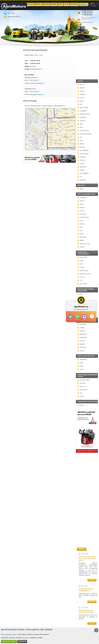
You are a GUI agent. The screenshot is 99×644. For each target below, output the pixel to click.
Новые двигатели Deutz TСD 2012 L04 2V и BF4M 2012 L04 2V (87, 323)
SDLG (5, 101)
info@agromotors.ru (14, 17)
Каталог (38, 620)
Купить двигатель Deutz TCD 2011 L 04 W (87, 507)
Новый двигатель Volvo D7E (86, 213)
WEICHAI (6, 180)
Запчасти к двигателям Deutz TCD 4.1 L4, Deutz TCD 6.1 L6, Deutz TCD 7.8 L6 (87, 365)
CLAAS (5, 98)
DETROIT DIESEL (8, 114)
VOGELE (5, 331)
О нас (25, 627)
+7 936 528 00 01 (87, 13)
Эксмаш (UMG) (8, 380)
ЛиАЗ (5, 369)
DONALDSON (7, 154)
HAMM (5, 328)
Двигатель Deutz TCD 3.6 (88, 526)
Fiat (4, 230)
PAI (4, 177)
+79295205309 (70, 317)
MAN (5, 234)
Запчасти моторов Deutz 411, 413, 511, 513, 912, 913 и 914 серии (87, 474)
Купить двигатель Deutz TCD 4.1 (86, 174)
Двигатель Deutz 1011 (87, 544)
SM (4, 137)
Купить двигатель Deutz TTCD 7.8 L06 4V (86, 112)
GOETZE (6, 160)
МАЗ (4, 124)
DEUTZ (5, 85)
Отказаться (22, 641)
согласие (25, 638)
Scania (5, 247)
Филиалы (39, 627)
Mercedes (6, 237)
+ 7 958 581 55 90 (34, 63)
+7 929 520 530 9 (34, 91)
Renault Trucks (8, 244)
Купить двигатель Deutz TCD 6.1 (86, 134)
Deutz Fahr (6, 257)
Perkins (5, 224)
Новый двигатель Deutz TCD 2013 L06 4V (87, 279)
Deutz (5, 189)
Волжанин (6, 359)
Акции (38, 623)
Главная (26, 620)
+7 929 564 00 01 (87, 15)
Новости (26, 623)
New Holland (7, 271)
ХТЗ (4, 280)
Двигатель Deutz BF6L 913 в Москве (87, 194)
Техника (38, 625)
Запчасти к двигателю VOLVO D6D (88, 395)
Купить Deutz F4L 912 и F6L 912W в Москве (87, 154)
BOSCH (5, 144)
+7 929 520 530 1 (34, 80)
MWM (5, 240)
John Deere (7, 284)
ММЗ (5, 204)
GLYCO (5, 163)
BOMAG (5, 344)
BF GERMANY (7, 150)
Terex (5, 396)
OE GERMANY (7, 173)
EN (91, 6)
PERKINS (6, 94)
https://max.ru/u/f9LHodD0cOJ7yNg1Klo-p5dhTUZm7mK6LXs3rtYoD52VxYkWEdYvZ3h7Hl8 (85, 317)
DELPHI (5, 88)
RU (95, 6)
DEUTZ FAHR (7, 108)
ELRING (5, 147)
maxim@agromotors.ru (37, 83)
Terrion (5, 277)
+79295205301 (77, 317)
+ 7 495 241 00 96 (34, 61)
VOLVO (5, 91)
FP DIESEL (6, 157)
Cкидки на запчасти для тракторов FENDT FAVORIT (87, 566)
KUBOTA (6, 121)
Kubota (5, 207)
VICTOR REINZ (7, 131)
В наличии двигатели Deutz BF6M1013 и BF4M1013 (88, 234)
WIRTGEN (6, 334)
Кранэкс (6, 386)
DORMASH (6, 337)
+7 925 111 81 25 (87, 11)
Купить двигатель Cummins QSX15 (86, 91)
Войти (92, 4)
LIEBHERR (6, 117)
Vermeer (6, 383)
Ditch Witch (7, 390)
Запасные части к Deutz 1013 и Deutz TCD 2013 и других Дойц (87, 447)
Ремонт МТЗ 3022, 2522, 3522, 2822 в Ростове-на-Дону (88, 60)
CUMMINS (6, 111)
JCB (4, 104)
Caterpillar (6, 198)
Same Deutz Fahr (8, 274)
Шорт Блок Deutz (85, 297)
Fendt (5, 261)
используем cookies (10, 634)
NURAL (5, 170)
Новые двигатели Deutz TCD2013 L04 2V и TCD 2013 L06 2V (87, 258)
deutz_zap (11, 13)
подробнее (92, 81)
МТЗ (4, 127)
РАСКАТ (5, 341)
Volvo (5, 314)
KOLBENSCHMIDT (9, 134)
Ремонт (26, 625)
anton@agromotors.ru (37, 94)
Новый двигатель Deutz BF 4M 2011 (86, 343)
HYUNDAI (6, 347)
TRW (4, 140)
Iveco (5, 221)
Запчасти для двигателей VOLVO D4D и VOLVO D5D (87, 420)
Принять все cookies (9, 641)
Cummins (6, 214)
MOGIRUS (6, 167)
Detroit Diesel (7, 217)
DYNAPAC (6, 324)
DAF (4, 227)
